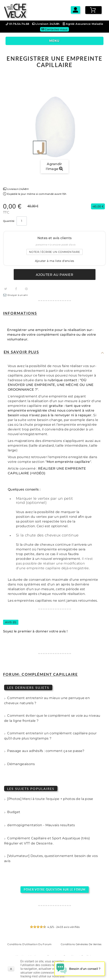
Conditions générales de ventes (81, 944)
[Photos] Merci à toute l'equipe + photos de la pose (49, 799)
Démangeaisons (20, 764)
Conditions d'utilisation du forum (30, 944)
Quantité (9, 221)
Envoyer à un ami (18, 295)
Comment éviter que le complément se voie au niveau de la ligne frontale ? (52, 718)
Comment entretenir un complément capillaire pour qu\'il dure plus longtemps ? (50, 736)
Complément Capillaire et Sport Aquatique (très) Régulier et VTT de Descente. (47, 841)
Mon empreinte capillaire (68, 462)
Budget (12, 812)
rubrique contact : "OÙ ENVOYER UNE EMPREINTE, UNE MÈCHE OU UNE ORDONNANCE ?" (51, 385)
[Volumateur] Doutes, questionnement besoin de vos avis (51, 858)
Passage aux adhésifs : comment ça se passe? (44, 751)
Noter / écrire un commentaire (55, 252)
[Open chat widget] (80, 969)
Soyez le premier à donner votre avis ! (35, 631)
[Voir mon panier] (93, 10)
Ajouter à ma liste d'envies (55, 261)
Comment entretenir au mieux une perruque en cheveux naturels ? (47, 700)
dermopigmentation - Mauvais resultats (39, 826)
